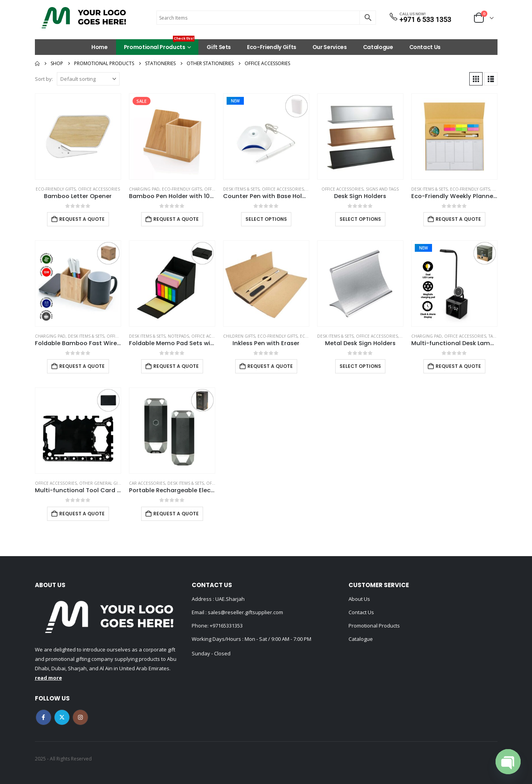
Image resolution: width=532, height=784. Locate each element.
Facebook (44, 717)
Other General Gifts (102, 483)
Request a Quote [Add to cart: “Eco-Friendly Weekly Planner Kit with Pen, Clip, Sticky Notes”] (458, 219)
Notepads (178, 336)
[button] (476, 79)
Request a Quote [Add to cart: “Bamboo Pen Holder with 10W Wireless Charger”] (176, 219)
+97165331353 (226, 626)
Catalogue (378, 47)
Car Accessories (147, 483)
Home (100, 47)
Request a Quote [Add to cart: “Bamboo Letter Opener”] (82, 219)
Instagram (80, 717)
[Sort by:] (88, 79)
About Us (359, 599)
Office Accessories (99, 189)
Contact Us (425, 47)
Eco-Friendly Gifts (272, 47)
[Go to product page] (78, 136)
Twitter (62, 717)
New (235, 101)
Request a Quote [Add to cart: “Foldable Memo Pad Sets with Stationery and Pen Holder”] (176, 366)
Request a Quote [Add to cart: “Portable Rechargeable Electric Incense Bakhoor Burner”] (176, 514)
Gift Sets (219, 47)
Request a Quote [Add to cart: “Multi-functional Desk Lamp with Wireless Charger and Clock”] (458, 366)
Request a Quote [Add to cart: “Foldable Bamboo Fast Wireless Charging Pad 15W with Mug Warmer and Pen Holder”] (82, 366)
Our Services (330, 47)
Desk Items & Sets (241, 189)
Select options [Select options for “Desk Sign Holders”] (360, 219)
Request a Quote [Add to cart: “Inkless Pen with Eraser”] (270, 366)
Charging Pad (144, 189)
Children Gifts (239, 336)
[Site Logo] (84, 18)
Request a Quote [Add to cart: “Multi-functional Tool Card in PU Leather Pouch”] (82, 514)
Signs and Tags (382, 189)
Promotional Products (159, 45)
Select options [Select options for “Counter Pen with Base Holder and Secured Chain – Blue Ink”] (266, 219)
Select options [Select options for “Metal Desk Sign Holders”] (360, 366)
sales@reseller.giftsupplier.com (245, 612)
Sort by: (44, 79)
